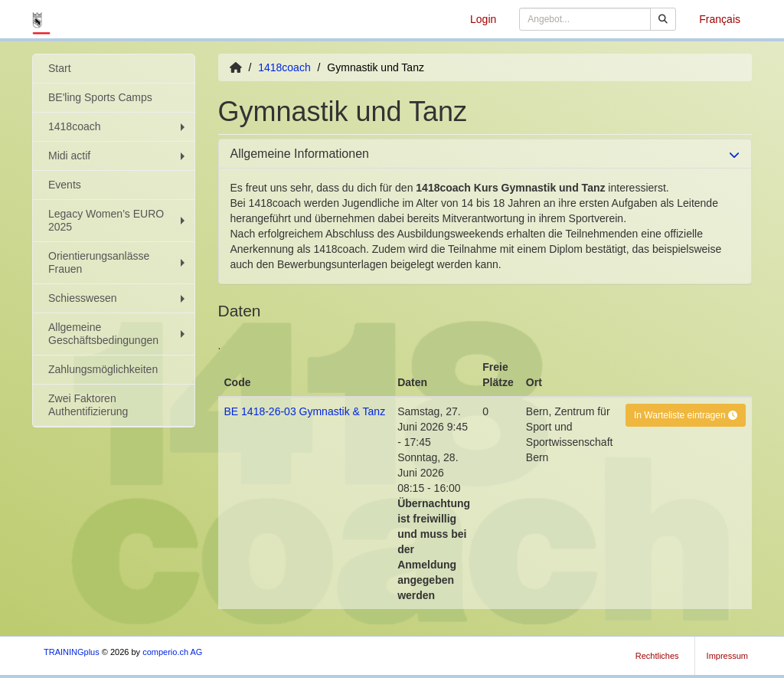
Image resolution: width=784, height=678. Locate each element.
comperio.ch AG (172, 652)
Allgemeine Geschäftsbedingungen (118, 334)
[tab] (485, 154)
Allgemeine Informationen (300, 154)
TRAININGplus (72, 652)
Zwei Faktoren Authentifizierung (88, 405)
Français (720, 19)
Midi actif (118, 156)
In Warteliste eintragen (686, 415)
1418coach (118, 126)
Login (483, 19)
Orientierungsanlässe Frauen (118, 262)
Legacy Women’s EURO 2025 (118, 220)
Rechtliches (657, 656)
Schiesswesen (118, 298)
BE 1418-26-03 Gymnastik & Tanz (305, 411)
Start (60, 68)
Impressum (727, 656)
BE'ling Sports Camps (100, 97)
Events (65, 185)
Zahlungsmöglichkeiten (103, 369)
